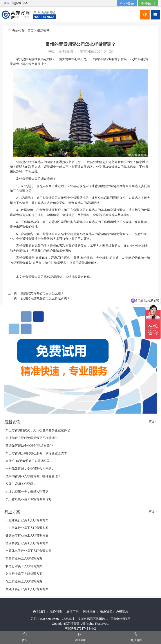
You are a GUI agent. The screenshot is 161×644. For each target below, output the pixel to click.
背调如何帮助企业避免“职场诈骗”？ (30, 446)
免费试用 (148, 4)
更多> (153, 422)
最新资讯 (43, 31)
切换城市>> (20, 3)
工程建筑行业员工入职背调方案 (27, 520)
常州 (19, 59)
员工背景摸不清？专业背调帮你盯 (29, 499)
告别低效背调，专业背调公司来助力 (30, 469)
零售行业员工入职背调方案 (24, 558)
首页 (31, 31)
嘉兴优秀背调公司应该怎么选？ (42, 293)
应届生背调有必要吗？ (21, 484)
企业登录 (127, 4)
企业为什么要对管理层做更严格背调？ (32, 438)
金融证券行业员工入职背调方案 (27, 589)
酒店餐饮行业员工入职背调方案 (27, 543)
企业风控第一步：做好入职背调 (27, 491)
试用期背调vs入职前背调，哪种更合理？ (33, 476)
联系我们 (106, 611)
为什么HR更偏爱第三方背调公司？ (29, 461)
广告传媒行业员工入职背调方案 (27, 528)
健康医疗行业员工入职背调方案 (27, 535)
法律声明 (72, 611)
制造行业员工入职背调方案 (24, 566)
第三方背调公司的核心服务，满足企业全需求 (36, 453)
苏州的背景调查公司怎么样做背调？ (45, 298)
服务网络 (56, 611)
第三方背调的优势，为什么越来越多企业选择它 (38, 430)
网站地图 (89, 611)
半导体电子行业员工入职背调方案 (29, 551)
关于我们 (39, 611)
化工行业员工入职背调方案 (24, 581)
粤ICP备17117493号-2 (80, 628)
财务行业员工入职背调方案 (24, 574)
